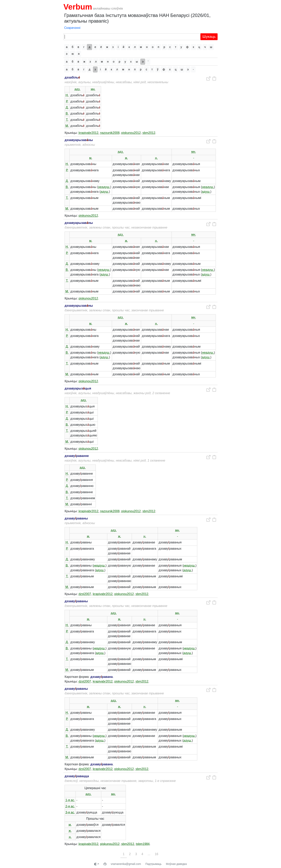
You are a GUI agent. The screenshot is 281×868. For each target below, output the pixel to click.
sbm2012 (149, 133)
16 (157, 854)
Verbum (78, 7)
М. (67, 126)
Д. (67, 107)
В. (67, 113)
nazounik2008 (110, 133)
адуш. (105, 192)
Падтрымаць (153, 864)
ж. (127, 158)
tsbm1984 (143, 844)
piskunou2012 (131, 133)
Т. (67, 120)
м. (91, 158)
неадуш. (104, 187)
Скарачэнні (72, 28)
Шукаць (209, 37)
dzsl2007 (85, 594)
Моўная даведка (176, 864)
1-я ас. (70, 800)
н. (156, 158)
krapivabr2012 (88, 133)
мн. (93, 89)
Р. (67, 101)
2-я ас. (70, 806)
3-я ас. (70, 812)
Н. (67, 95)
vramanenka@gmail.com (126, 864)
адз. (77, 89)
